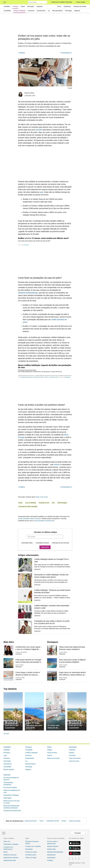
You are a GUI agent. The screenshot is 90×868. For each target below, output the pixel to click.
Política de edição (31, 858)
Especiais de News (31, 821)
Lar (49, 11)
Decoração (31, 6)
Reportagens (8, 798)
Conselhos (72, 755)
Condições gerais (31, 855)
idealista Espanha (53, 846)
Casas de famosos (75, 758)
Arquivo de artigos (75, 821)
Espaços (72, 753)
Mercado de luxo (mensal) (61, 543)
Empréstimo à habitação (11, 795)
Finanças (15, 6)
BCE (53, 503)
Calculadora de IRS (53, 821)
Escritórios (7, 753)
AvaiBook (50, 860)
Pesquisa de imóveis (80, 6)
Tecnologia (68, 11)
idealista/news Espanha (11, 858)
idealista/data (51, 858)
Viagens (50, 750)
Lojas (5, 755)
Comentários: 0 (67, 53)
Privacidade (29, 849)
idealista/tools (51, 855)
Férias (23, 6)
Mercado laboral (58, 11)
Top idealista (7, 767)
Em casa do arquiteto (10, 787)
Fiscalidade (7, 11)
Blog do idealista (9, 770)
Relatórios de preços (10, 855)
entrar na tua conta (42, 497)
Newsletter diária (27, 543)
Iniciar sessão (81, 2)
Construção (7, 761)
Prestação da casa (44, 503)
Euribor (20, 503)
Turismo (50, 755)
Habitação (7, 750)
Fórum (59, 6)
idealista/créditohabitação (55, 852)
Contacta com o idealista (33, 846)
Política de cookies (31, 852)
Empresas (7, 758)
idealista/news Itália (10, 860)
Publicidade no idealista (11, 844)
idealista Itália (51, 849)
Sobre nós (7, 841)
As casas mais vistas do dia (54, 727)
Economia (31, 11)
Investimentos (41, 11)
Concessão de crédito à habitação (28, 507)
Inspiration (72, 750)
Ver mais (6, 734)
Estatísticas (67, 6)
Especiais (39, 6)
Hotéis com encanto (53, 758)
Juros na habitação (31, 503)
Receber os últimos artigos (46, 532)
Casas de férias (52, 753)
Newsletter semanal (43, 543)
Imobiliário (7, 6)
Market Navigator (62, 503)
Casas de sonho (74, 761)
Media (5, 852)
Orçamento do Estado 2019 (12, 811)
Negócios (77, 11)
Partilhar (22, 53)
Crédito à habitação (19, 11)
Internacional (8, 764)
